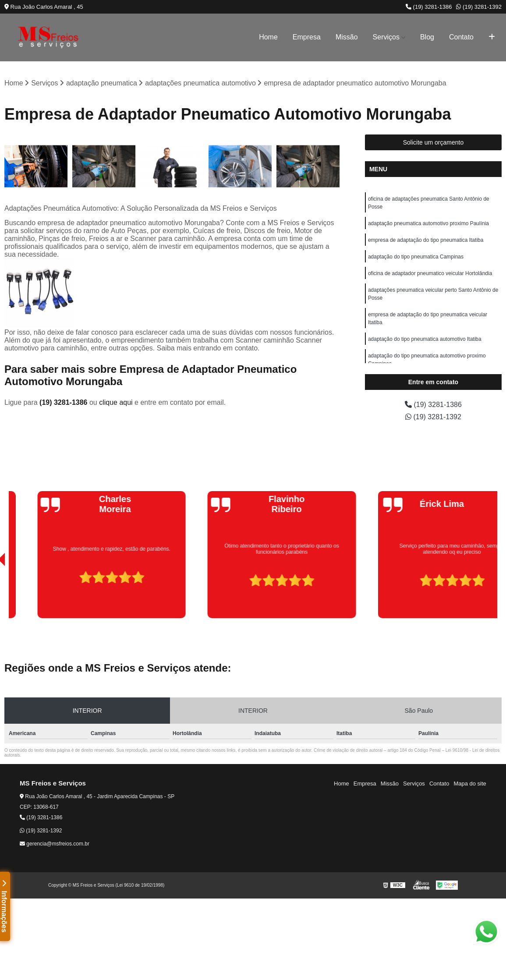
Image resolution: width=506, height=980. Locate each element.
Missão (347, 37)
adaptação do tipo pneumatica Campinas (416, 257)
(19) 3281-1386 (429, 7)
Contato (461, 37)
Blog (427, 37)
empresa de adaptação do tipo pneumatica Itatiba (426, 240)
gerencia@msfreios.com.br (55, 844)
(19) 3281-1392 (479, 7)
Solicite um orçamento (433, 142)
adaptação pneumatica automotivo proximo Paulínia (428, 223)
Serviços (386, 37)
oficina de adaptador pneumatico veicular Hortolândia (430, 273)
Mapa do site (470, 784)
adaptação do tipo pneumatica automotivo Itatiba (425, 339)
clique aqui (116, 402)
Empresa (307, 37)
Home (268, 37)
